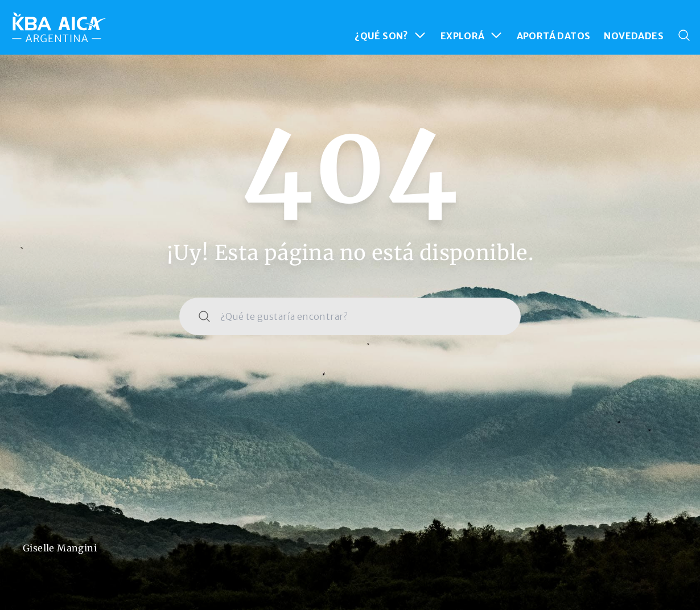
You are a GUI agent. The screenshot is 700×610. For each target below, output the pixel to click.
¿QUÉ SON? (391, 35)
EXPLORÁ (472, 35)
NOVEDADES (634, 36)
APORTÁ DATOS (554, 36)
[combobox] (350, 316)
